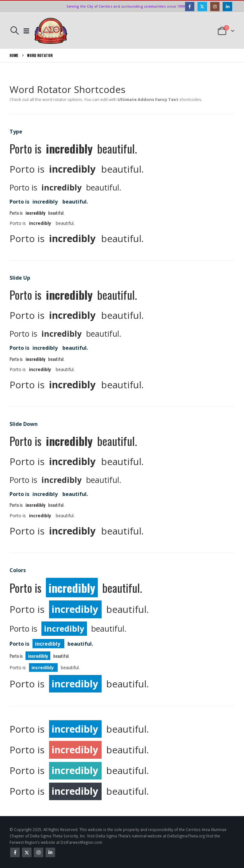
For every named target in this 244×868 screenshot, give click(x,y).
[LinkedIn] (227, 7)
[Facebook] (190, 7)
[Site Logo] (51, 31)
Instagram (39, 852)
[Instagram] (215, 7)
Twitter (27, 852)
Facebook (15, 852)
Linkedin (50, 852)
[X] (202, 7)
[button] (14, 31)
